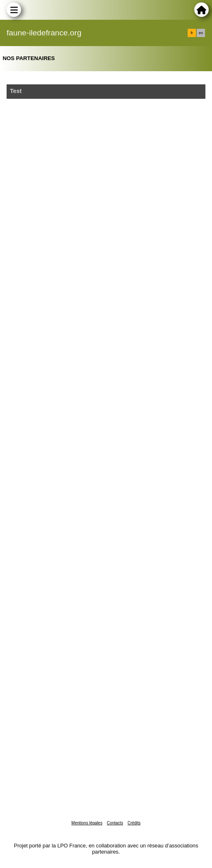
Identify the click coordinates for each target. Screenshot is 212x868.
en (201, 33)
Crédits (134, 823)
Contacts (115, 823)
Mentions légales (87, 823)
